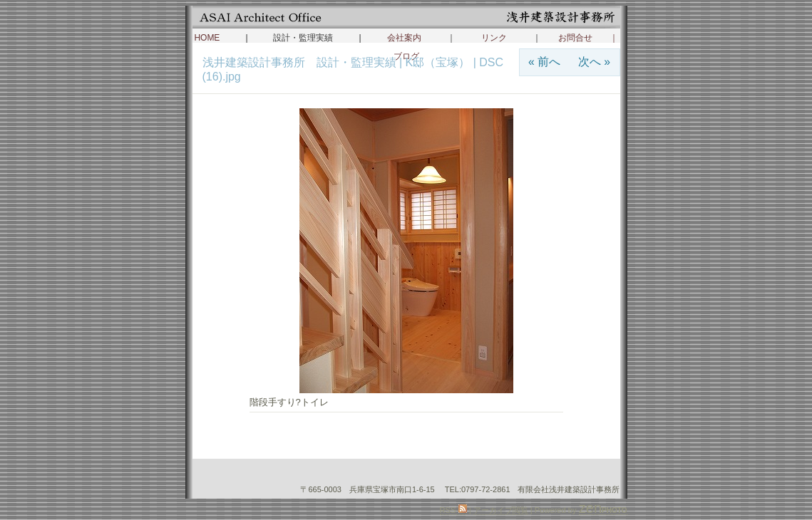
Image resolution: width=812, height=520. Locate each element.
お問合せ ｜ (588, 38)
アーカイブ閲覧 (501, 510)
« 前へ (544, 62)
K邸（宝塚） (438, 62)
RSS (453, 510)
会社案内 (404, 38)
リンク (494, 38)
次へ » (594, 62)
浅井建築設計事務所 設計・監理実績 (301, 62)
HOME (207, 38)
